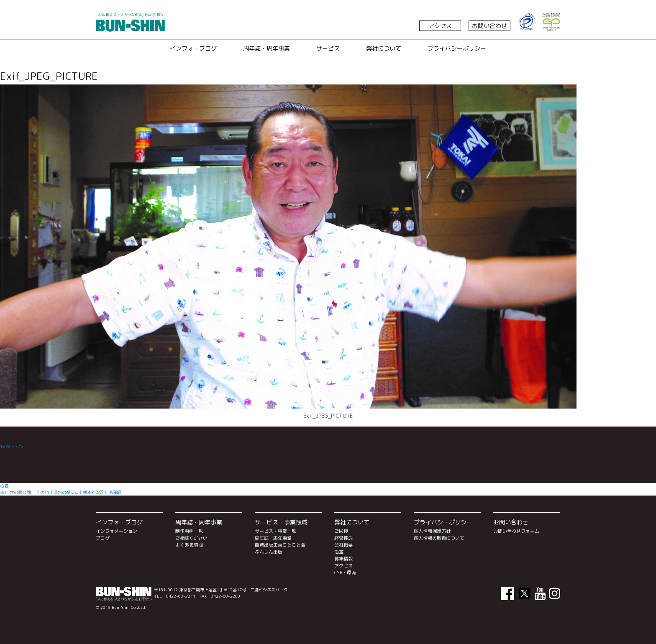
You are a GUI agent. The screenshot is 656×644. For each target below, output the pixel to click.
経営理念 (343, 538)
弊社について (384, 48)
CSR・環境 (345, 572)
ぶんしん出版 (269, 552)
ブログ (103, 538)
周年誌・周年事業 (266, 48)
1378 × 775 (11, 446)
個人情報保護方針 (432, 531)
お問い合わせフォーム (516, 531)
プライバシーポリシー (457, 48)
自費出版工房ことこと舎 (280, 545)
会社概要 (343, 545)
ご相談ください (191, 538)
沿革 (339, 552)
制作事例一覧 (189, 531)
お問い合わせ (489, 26)
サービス (328, 48)
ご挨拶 (341, 531)
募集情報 (343, 559)
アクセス (440, 26)
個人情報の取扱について (439, 538)
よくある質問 (189, 545)
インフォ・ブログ (193, 48)
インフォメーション (117, 531)
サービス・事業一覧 (275, 531)
